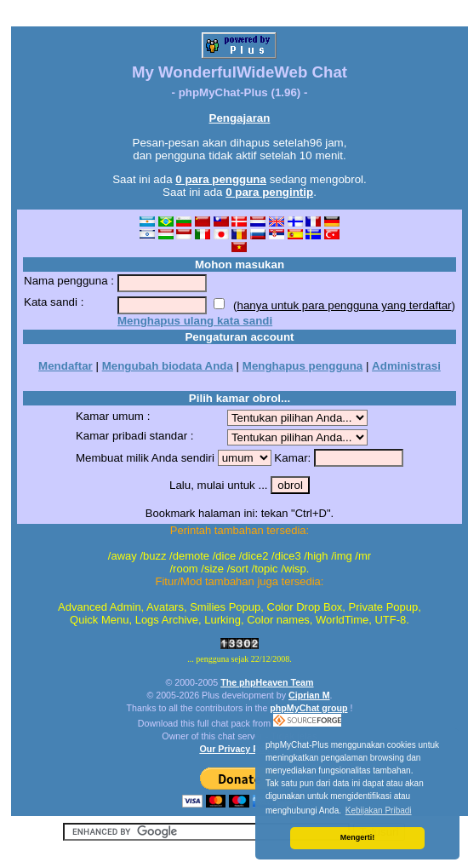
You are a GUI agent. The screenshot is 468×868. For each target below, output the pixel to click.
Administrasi (406, 366)
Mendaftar (66, 366)
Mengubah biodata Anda (168, 366)
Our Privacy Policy (239, 749)
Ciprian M (309, 695)
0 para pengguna (221, 179)
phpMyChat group (308, 708)
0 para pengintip (269, 192)
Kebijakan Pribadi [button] (379, 811)
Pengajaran (240, 118)
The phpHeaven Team (267, 682)
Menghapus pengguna (302, 366)
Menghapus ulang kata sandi (195, 321)
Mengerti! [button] (358, 837)
